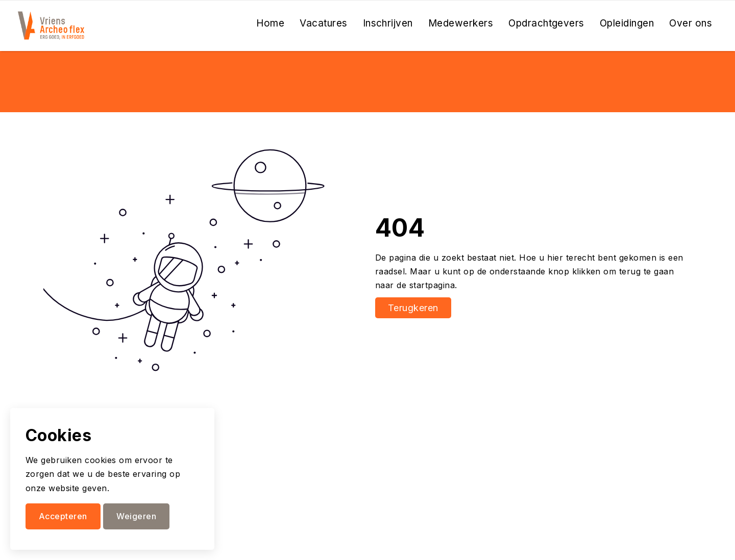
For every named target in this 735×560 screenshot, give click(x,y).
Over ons (691, 23)
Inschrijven (388, 23)
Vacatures (323, 23)
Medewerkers (461, 23)
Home (270, 23)
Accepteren (63, 516)
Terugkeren (413, 308)
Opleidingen (627, 23)
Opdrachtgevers (546, 23)
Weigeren (136, 516)
